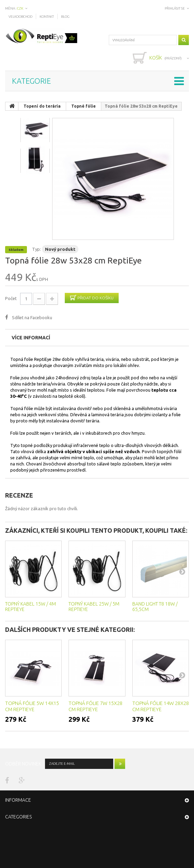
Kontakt (47, 17)
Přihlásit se (175, 8)
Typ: (36, 249)
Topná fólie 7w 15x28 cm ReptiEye (95, 706)
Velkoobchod (20, 17)
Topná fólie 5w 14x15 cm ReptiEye (32, 706)
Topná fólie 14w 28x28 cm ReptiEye (161, 706)
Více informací (31, 338)
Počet (11, 298)
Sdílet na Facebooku (32, 317)
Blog (65, 17)
